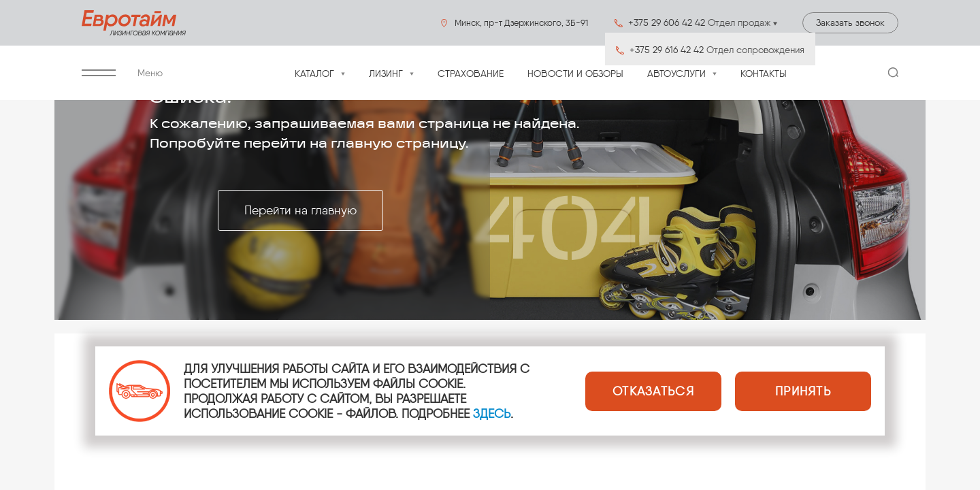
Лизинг (386, 74)
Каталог (314, 74)
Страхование (471, 74)
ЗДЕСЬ (492, 414)
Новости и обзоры (575, 74)
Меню (122, 73)
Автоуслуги (676, 74)
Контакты (764, 74)
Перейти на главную (300, 210)
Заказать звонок (850, 23)
